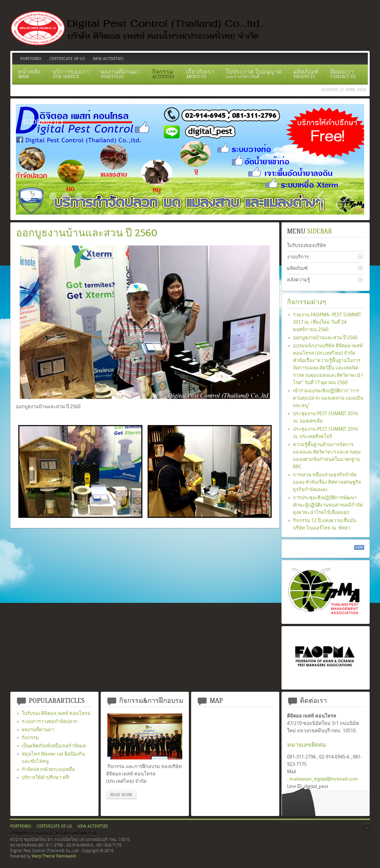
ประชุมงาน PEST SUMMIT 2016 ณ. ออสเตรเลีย (325, 417)
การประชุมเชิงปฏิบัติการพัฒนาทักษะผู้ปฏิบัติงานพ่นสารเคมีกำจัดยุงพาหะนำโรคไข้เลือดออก (328, 505)
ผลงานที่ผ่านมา (38, 730)
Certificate (40, 196)
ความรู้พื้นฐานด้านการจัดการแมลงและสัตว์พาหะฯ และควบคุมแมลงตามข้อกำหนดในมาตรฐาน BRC (327, 456)
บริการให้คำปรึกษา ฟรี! (46, 777)
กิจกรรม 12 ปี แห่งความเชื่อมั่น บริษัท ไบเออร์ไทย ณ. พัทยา (325, 524)
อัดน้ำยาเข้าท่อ (79, 196)
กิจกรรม (30, 738)
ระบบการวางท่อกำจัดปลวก (50, 721)
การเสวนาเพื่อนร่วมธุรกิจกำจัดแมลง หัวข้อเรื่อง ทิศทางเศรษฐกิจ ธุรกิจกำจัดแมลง (327, 482)
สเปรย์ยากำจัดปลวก (66, 196)
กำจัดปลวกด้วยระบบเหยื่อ (48, 769)
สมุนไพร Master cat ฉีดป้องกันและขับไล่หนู (53, 758)
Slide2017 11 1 (27, 196)
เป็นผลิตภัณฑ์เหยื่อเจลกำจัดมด (54, 746)
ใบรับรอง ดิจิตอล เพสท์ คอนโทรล (56, 713)
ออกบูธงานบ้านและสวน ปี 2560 (325, 338)
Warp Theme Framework (54, 856)
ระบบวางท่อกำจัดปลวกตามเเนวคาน (53, 196)
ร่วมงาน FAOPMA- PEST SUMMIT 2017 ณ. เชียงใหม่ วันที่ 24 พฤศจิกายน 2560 (327, 322)
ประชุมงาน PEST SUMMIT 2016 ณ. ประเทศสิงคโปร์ (325, 433)
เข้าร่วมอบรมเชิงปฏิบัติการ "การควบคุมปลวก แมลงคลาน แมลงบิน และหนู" (328, 398)
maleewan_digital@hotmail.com (324, 779)
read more (121, 795)
